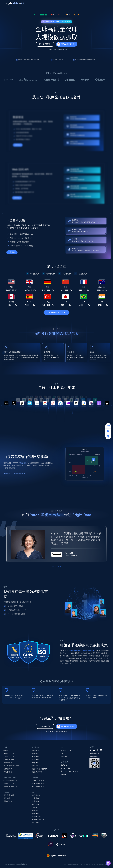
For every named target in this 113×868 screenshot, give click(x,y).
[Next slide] (109, 353)
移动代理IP (51, 274)
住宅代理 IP (24, 463)
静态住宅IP (83, 274)
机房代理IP (67, 274)
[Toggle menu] (109, 4)
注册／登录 (94, 756)
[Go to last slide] (4, 353)
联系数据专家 (94, 753)
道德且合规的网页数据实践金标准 (82, 651)
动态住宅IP (35, 274)
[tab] (55, 365)
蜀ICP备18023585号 (59, 856)
